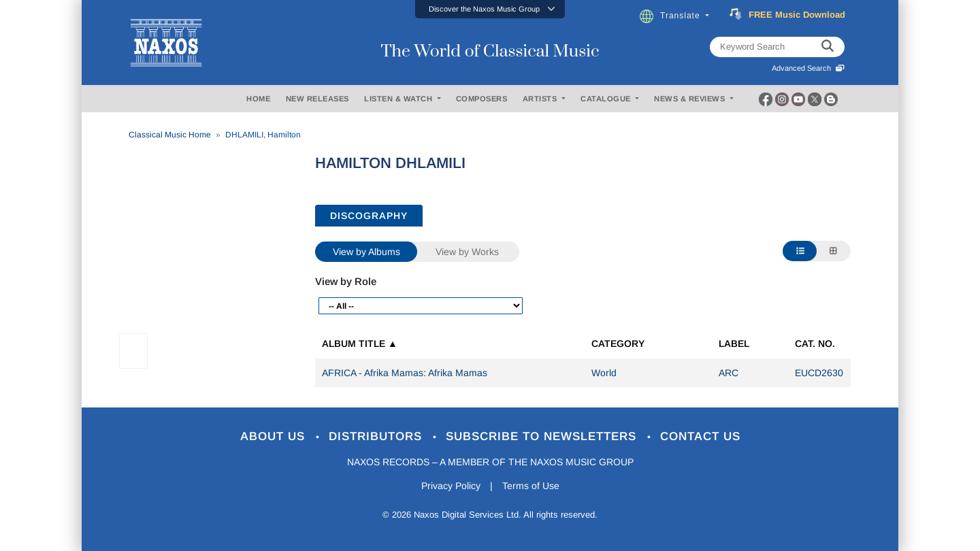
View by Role (346, 281)
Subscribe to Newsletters (543, 436)
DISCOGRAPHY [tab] (369, 216)
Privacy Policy (451, 486)
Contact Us (700, 436)
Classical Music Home (170, 135)
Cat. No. (815, 344)
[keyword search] (828, 47)
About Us (275, 436)
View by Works (467, 252)
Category (618, 344)
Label (734, 344)
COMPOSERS (482, 99)
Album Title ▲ (360, 344)
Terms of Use (531, 486)
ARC (729, 373)
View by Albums (366, 252)
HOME (258, 99)
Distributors (377, 436)
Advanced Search (808, 68)
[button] (490, 9)
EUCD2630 (819, 373)
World (604, 373)
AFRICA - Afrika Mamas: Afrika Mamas (405, 373)
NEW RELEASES (317, 99)
